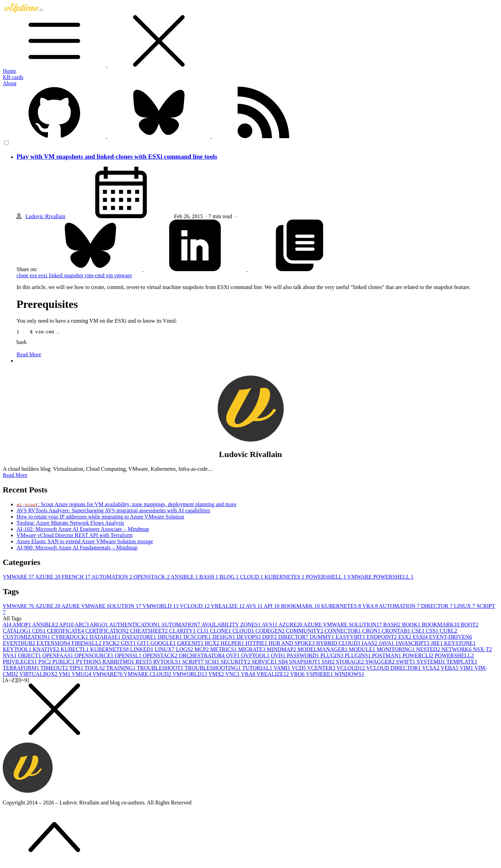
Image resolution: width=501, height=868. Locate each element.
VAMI (282, 669)
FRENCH (77, 578)
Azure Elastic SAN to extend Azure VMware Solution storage (85, 542)
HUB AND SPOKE (292, 644)
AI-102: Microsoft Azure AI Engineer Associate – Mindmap (83, 530)
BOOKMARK (301, 607)
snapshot (74, 275)
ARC (82, 626)
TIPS (77, 669)
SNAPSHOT (306, 663)
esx (34, 275)
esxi (44, 275)
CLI (204, 632)
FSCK (112, 644)
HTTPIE (257, 644)
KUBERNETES (285, 578)
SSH (329, 663)
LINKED (142, 650)
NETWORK (457, 650)
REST (144, 663)
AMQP (22, 626)
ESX (405, 638)
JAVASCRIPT (413, 644)
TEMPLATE (462, 663)
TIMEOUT (55, 669)
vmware (123, 275)
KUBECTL (76, 650)
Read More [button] (15, 476)
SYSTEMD (432, 663)
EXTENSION (54, 644)
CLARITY (183, 632)
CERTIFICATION (108, 632)
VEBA (450, 669)
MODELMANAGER (323, 650)
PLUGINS (358, 656)
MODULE (363, 650)
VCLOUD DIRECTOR (394, 669)
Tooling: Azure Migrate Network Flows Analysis (70, 524)
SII (284, 663)
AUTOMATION (112, 578)
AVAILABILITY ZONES (232, 626)
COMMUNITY (305, 632)
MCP (202, 650)
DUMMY (323, 638)
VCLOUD (195, 607)
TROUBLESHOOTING (213, 669)
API (272, 607)
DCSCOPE (198, 638)
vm (110, 275)
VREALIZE (228, 607)
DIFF (270, 638)
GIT (144, 644)
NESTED (429, 650)
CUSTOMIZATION (27, 638)
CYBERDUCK (70, 638)
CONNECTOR (344, 632)
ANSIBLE (185, 578)
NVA (10, 656)
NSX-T (482, 650)
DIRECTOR (437, 607)
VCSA (431, 669)
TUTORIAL (258, 669)
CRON (372, 632)
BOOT (470, 626)
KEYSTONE (460, 644)
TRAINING (122, 669)
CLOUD (252, 578)
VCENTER (322, 669)
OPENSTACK (152, 578)
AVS (254, 607)
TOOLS (95, 669)
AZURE (48, 578)
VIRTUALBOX (39, 675)
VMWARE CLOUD (148, 675)
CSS (433, 632)
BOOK (412, 626)
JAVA (387, 644)
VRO (298, 675)
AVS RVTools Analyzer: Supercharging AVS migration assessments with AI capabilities (113, 511)
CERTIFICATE (66, 632)
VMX (217, 675)
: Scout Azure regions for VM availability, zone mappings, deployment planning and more (127, 505)
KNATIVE (47, 650)
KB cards (13, 77)
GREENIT (191, 644)
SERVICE (265, 663)
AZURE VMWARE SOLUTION (102, 607)
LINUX (465, 607)
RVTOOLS (167, 663)
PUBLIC (64, 663)
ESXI (421, 638)
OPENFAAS (58, 656)
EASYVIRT (351, 638)
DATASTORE (140, 638)
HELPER (233, 644)
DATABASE (106, 638)
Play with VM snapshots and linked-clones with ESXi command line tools (117, 157)
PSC (45, 663)
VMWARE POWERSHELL (380, 578)
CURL (449, 632)
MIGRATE (253, 650)
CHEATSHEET (149, 632)
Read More (29, 355)
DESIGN (224, 638)
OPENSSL (129, 656)
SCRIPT (194, 663)
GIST (129, 644)
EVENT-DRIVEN (451, 638)
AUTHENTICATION (135, 626)
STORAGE (351, 663)
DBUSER (170, 638)
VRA (371, 607)
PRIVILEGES (21, 663)
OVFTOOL (256, 656)
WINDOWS (349, 675)
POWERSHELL (326, 578)
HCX (213, 644)
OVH (279, 656)
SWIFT (406, 663)
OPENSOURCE (95, 656)
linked (56, 275)
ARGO (99, 626)
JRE (438, 644)
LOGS (185, 650)
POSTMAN (387, 656)
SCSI (213, 663)
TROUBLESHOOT (161, 669)
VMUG (82, 675)
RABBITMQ (119, 663)
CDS (39, 632)
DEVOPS (249, 638)
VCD (299, 669)
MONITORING (396, 650)
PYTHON (89, 663)
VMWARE (19, 578)
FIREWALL (87, 644)
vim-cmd (95, 275)
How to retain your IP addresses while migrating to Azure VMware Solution (100, 518)
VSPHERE (320, 675)
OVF (233, 656)
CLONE (221, 632)
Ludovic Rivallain (45, 216)
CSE (419, 632)
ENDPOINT (382, 638)
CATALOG (17, 632)
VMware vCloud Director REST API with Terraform (75, 536)
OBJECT (30, 656)
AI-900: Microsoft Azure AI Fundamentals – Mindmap (77, 549)
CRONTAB (397, 632)
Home (9, 71)
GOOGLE (164, 644)
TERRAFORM (22, 669)
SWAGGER (380, 663)
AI (8, 626)
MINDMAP (282, 650)
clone (23, 275)
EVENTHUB (20, 644)
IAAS (370, 644)
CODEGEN (271, 632)
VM (65, 675)
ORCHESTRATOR (202, 656)
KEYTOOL (18, 650)
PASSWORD (304, 656)
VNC (233, 675)
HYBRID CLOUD (339, 644)
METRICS (224, 650)
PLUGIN (333, 656)
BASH (210, 578)
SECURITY (236, 663)
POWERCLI (419, 656)
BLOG (230, 578)
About (10, 83)
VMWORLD (161, 607)
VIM (467, 669)
